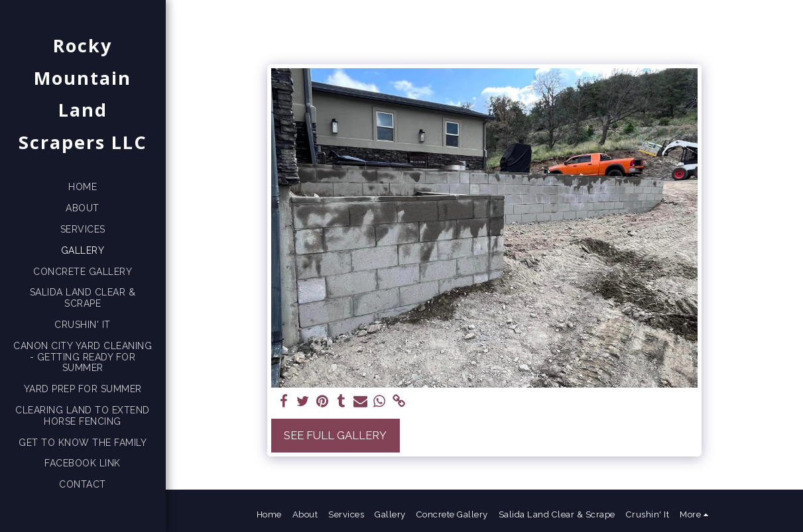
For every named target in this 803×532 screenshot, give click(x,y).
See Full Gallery (335, 435)
